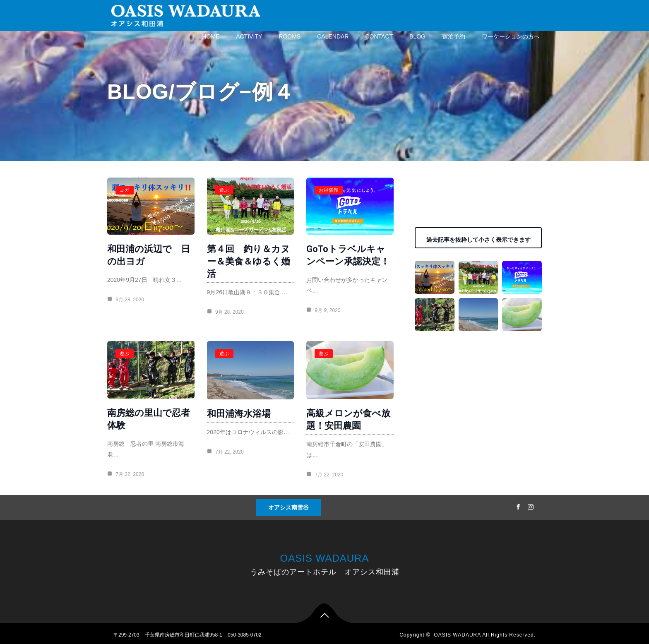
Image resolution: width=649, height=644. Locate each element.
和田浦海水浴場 (236, 410)
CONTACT (379, 36)
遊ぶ (222, 190)
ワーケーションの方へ (511, 36)
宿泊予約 (454, 36)
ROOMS (290, 36)
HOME (211, 36)
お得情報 (324, 190)
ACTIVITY (249, 36)
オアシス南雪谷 (288, 505)
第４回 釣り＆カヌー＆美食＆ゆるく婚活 (246, 260)
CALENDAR (333, 36)
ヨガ (125, 190)
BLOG (417, 36)
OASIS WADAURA (325, 555)
